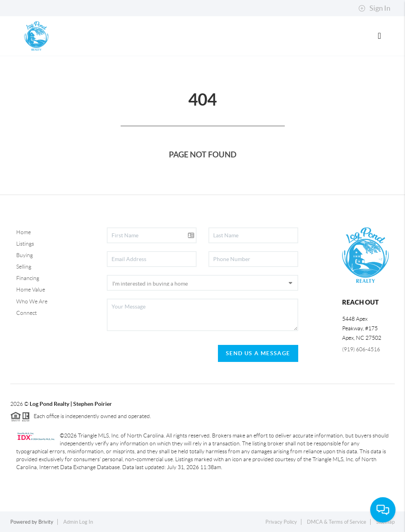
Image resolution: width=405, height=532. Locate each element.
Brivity (46, 522)
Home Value (31, 290)
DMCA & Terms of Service (337, 522)
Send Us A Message (258, 353)
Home (24, 232)
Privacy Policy (281, 522)
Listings (25, 244)
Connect (26, 313)
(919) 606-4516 (361, 349)
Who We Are (32, 301)
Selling (24, 267)
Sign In (374, 8)
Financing (28, 278)
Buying (25, 255)
